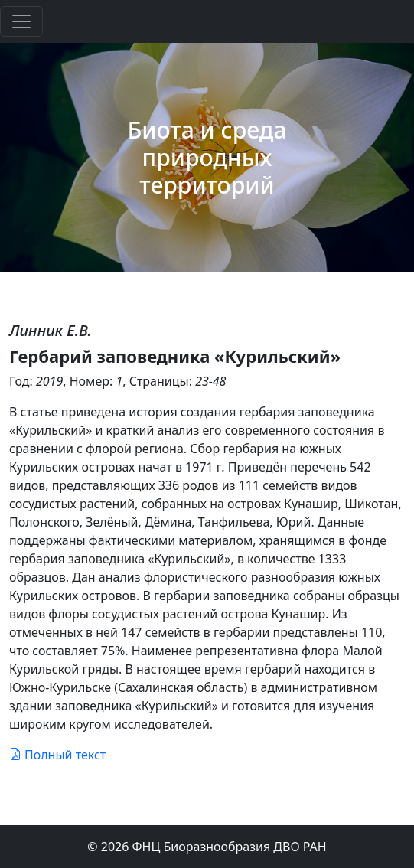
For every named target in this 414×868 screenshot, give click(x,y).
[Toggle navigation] (21, 21)
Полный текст (57, 755)
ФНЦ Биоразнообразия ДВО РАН (230, 847)
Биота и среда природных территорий (207, 157)
